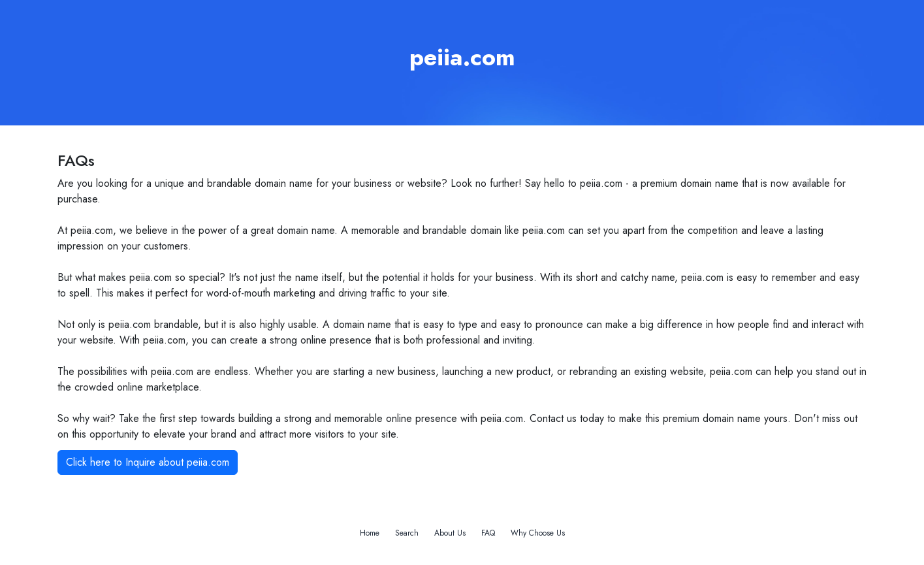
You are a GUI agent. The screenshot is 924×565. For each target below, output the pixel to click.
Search (407, 533)
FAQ (488, 533)
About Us (450, 533)
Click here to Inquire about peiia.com (148, 462)
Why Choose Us (538, 533)
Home (370, 533)
